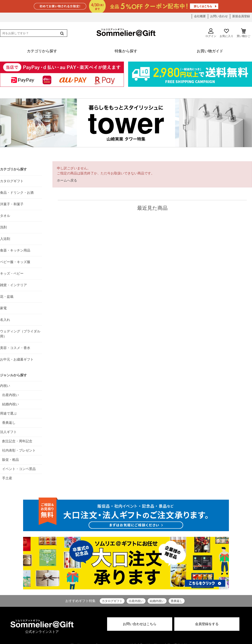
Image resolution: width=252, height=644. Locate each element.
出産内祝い (136, 601)
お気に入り (226, 33)
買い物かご (243, 33)
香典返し (177, 601)
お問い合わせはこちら (140, 624)
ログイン (211, 33)
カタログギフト (112, 601)
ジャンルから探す (13, 375)
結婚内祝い (157, 601)
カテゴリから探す (13, 169)
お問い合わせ (219, 16)
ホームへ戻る (67, 180)
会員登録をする (207, 624)
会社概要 (200, 16)
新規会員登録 (241, 16)
